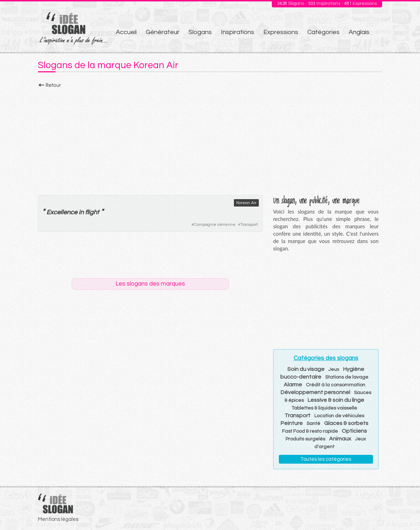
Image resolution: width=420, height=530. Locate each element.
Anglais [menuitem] (359, 32)
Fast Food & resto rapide (310, 431)
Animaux (340, 439)
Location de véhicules (339, 416)
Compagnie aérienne (215, 225)
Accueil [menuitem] (126, 32)
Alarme (293, 385)
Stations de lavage (347, 377)
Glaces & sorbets (346, 423)
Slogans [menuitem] (200, 32)
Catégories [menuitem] (323, 32)
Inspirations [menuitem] (238, 32)
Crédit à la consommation (336, 385)
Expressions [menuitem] (281, 32)
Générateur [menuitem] (163, 32)
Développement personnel (315, 392)
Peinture (292, 423)
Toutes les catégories (326, 459)
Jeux (334, 369)
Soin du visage (306, 369)
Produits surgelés (305, 439)
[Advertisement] (210, 139)
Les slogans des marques (150, 284)
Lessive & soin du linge (336, 400)
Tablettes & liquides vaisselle (324, 408)
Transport (249, 225)
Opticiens (354, 431)
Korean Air (246, 203)
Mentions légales (58, 519)
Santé (313, 424)
